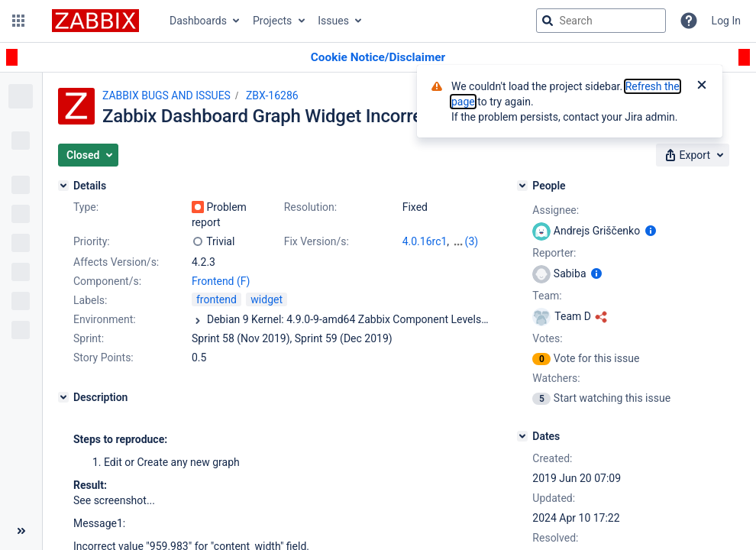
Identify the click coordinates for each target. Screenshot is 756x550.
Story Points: (103, 357)
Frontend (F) (221, 281)
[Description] (63, 397)
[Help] (689, 21)
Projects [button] (272, 21)
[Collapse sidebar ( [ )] (21, 531)
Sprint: (89, 338)
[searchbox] (601, 21)
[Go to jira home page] (95, 21)
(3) (472, 241)
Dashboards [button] (198, 21)
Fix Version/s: (317, 241)
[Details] (63, 186)
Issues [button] (333, 21)
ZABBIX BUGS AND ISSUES (166, 95)
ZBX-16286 (272, 95)
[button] (18, 21)
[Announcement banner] (378, 58)
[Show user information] (651, 231)
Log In (726, 21)
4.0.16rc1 (425, 241)
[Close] (702, 86)
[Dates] (522, 436)
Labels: (90, 300)
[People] (522, 186)
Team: (547, 296)
